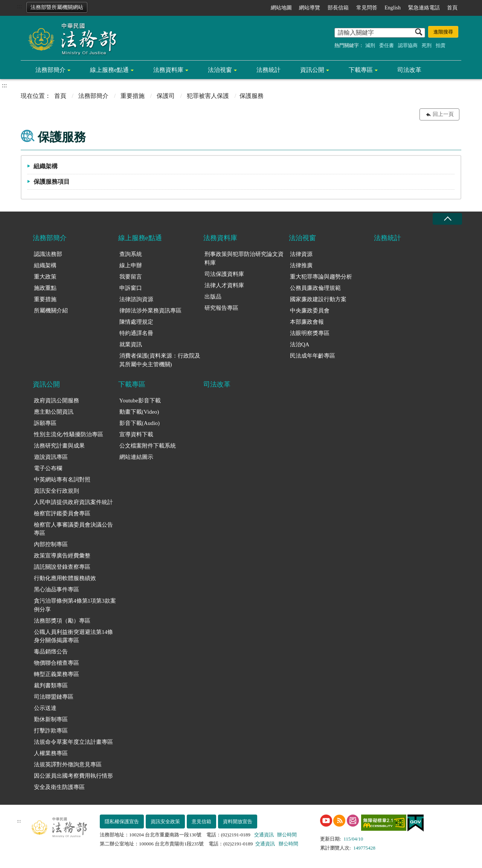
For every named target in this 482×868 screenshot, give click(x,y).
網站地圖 (281, 8)
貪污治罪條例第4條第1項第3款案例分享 (75, 605)
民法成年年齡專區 (313, 356)
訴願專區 (45, 423)
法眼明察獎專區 (310, 333)
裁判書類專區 (51, 685)
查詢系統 (131, 254)
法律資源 (301, 254)
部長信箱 (338, 8)
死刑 (427, 45)
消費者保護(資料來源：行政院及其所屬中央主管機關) (160, 360)
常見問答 (367, 8)
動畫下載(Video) (139, 412)
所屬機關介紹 (51, 311)
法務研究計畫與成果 (59, 446)
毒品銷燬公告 (51, 652)
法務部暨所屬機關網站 (57, 7)
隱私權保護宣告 (122, 822)
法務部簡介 (50, 70)
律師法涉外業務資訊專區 (150, 311)
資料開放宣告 (238, 822)
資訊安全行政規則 (56, 491)
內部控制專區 (51, 544)
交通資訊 (264, 835)
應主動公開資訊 (54, 412)
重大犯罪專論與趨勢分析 (321, 277)
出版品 (213, 297)
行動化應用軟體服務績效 (65, 578)
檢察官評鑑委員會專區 (62, 513)
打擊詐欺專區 (51, 731)
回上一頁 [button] (443, 114)
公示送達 (45, 708)
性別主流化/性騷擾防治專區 (69, 434)
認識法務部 (48, 254)
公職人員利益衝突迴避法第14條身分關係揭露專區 (73, 636)
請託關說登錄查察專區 (62, 567)
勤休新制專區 (51, 719)
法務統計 (268, 70)
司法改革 (409, 70)
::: (19, 6)
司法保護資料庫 (224, 274)
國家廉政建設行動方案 (318, 299)
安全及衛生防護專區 (59, 787)
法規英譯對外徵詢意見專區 (68, 764)
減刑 (370, 45)
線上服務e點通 (109, 70)
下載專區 (361, 70)
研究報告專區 (221, 308)
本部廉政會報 (307, 322)
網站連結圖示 (136, 457)
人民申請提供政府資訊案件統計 (73, 502)
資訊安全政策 (165, 822)
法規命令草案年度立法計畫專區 (73, 742)
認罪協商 (408, 45)
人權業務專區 (51, 753)
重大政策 (45, 277)
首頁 (452, 8)
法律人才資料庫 (224, 285)
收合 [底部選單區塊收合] (447, 219)
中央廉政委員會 (310, 311)
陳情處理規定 (136, 322)
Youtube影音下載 (140, 400)
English (393, 8)
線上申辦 (131, 265)
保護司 (166, 96)
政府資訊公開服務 (56, 400)
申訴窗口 (131, 288)
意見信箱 (201, 822)
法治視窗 (220, 70)
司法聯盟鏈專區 (54, 697)
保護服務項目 (52, 182)
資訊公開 (312, 70)
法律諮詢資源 (136, 299)
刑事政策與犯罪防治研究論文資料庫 (244, 258)
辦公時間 (287, 835)
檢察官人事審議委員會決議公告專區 (73, 529)
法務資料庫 (168, 70)
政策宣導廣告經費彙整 (62, 556)
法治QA (300, 344)
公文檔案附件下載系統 (148, 446)
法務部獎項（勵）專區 (62, 621)
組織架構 (46, 166)
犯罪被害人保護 (208, 96)
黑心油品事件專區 (56, 589)
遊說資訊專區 (51, 457)
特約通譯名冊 (136, 333)
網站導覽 (310, 8)
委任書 (387, 45)
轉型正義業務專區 (56, 674)
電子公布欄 (48, 468)
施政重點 (45, 288)
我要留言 (131, 277)
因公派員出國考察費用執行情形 (73, 776)
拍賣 (441, 45)
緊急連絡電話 (424, 8)
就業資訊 (131, 344)
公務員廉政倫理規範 (315, 288)
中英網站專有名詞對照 (62, 480)
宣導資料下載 (136, 434)
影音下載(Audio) (140, 423)
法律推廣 (301, 265)
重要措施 (133, 96)
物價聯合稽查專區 (56, 663)
